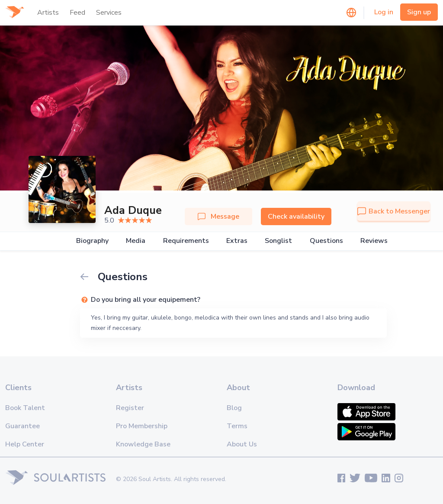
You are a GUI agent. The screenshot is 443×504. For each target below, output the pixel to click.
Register (130, 408)
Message (218, 216)
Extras (237, 241)
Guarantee (22, 426)
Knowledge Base (143, 444)
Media (136, 241)
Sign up (419, 12)
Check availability (296, 216)
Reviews (374, 241)
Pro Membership (142, 426)
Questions (326, 241)
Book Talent (25, 408)
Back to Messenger (394, 211)
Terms (237, 426)
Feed (77, 13)
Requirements (186, 241)
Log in (384, 12)
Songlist (278, 241)
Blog (234, 408)
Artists (48, 13)
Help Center (25, 444)
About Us (242, 444)
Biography (92, 241)
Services (109, 13)
